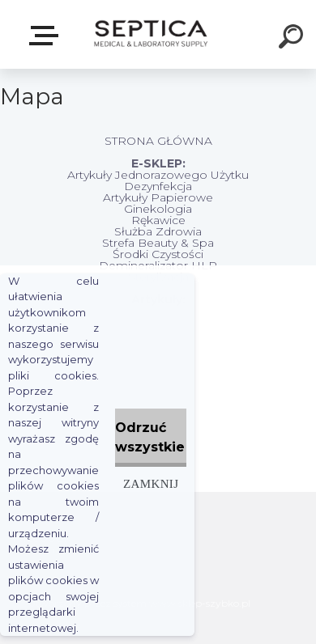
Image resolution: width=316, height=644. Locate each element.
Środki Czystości (158, 254)
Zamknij (151, 483)
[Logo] (150, 34)
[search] (293, 39)
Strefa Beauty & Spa (158, 243)
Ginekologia (158, 209)
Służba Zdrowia (158, 231)
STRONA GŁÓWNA (158, 141)
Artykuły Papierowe (158, 197)
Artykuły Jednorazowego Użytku (158, 175)
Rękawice (158, 220)
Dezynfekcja (158, 186)
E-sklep (47, 36)
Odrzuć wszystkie (150, 437)
